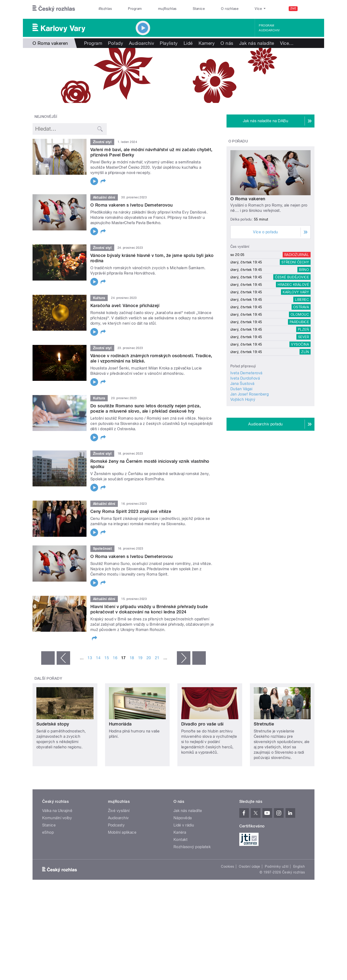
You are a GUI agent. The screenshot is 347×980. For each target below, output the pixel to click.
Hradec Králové (293, 285)
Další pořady (48, 678)
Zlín (305, 352)
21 (157, 658)
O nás (227, 43)
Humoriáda (120, 724)
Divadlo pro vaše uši (202, 724)
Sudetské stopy (53, 724)
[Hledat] (308, 9)
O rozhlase (230, 9)
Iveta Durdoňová (245, 378)
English (299, 866)
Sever (304, 337)
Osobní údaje (250, 866)
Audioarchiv (269, 30)
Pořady (116, 43)
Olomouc (300, 315)
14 (98, 658)
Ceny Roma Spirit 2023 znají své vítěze (131, 511)
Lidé (188, 43)
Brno (304, 270)
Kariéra (180, 832)
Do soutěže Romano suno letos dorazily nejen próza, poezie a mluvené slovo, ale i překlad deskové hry (146, 408)
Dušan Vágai (241, 389)
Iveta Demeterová (246, 373)
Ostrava (301, 307)
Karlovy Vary (296, 292)
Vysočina (300, 344)
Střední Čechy (295, 262)
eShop (48, 832)
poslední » (199, 658)
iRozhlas (105, 9)
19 (140, 658)
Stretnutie (264, 724)
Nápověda (183, 818)
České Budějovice (292, 277)
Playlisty (169, 43)
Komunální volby (57, 818)
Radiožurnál (297, 255)
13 (90, 658)
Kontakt (180, 840)
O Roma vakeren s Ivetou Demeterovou (132, 205)
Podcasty (116, 825)
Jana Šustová (242, 384)
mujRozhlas (167, 9)
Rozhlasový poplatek (192, 847)
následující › (184, 658)
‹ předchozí (63, 658)
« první (48, 658)
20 (149, 658)
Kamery (207, 43)
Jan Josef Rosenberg (250, 394)
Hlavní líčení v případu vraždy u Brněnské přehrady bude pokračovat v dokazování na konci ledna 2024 (149, 609)
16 (115, 658)
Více (287, 43)
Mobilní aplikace (122, 832)
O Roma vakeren (248, 199)
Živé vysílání (119, 811)
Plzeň (303, 329)
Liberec (302, 300)
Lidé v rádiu (184, 825)
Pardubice (299, 322)
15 (107, 658)
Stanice (199, 9)
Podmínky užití (277, 866)
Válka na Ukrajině (57, 811)
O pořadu (238, 141)
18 (132, 658)
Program (135, 9)
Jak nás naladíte (257, 43)
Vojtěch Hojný (243, 399)
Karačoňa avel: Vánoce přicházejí (125, 305)
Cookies (227, 866)
